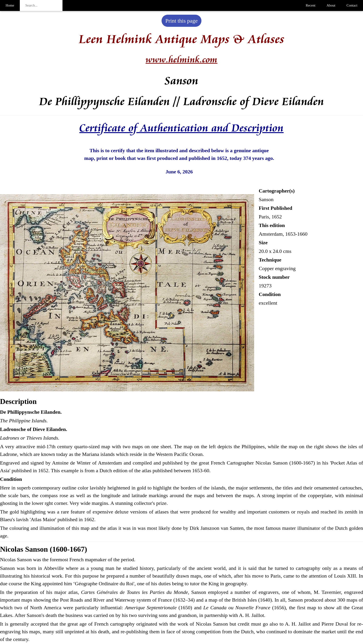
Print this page (181, 21)
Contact (352, 5)
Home (10, 5)
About (331, 5)
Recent (311, 5)
